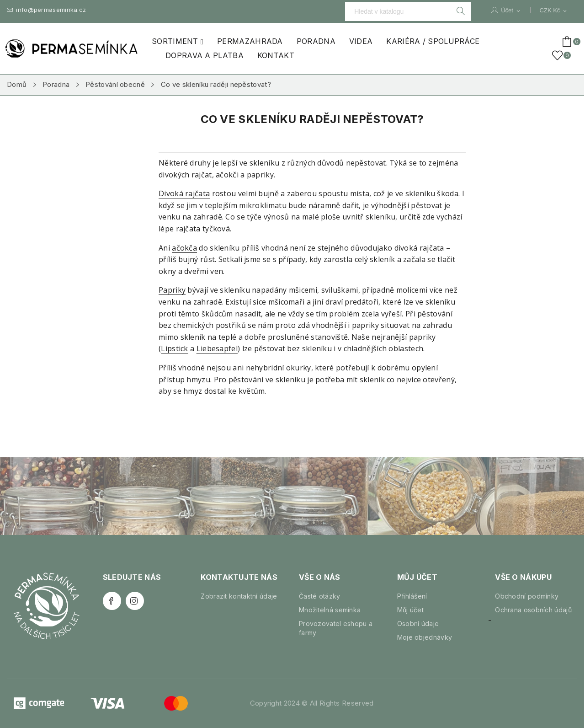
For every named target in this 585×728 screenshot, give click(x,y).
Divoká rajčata (184, 193)
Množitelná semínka (330, 610)
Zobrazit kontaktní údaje (239, 596)
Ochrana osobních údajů (533, 610)
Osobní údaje (418, 624)
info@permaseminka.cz (46, 10)
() (559, 55)
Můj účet (410, 610)
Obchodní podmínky (527, 596)
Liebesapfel (217, 348)
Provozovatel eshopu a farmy (336, 628)
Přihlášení (412, 596)
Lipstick (174, 348)
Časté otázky (320, 596)
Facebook (112, 601)
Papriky (172, 290)
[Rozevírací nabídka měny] (554, 11)
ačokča (184, 248)
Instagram (135, 601)
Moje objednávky (425, 637)
